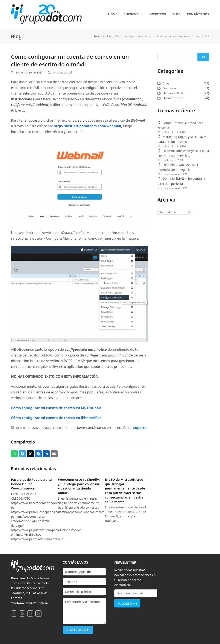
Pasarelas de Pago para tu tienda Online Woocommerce (31, 484)
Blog (110, 36)
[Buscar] (203, 57)
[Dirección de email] (136, 593)
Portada (99, 36)
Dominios (169, 88)
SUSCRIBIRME (127, 603)
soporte (140, 428)
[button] (14, 454)
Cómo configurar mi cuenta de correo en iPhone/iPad (56, 418)
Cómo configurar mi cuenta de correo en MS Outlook (56, 408)
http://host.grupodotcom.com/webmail (87, 126)
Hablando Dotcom (176, 93)
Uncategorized (62, 72)
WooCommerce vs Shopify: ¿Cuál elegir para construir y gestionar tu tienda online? (79, 486)
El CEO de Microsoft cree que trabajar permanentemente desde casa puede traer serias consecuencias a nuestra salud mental (125, 491)
